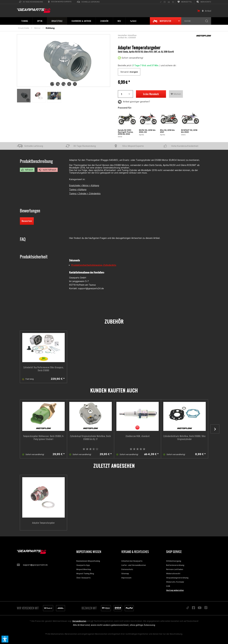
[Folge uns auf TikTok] (161, 2)
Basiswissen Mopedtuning (88, 561)
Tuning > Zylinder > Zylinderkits (85, 193)
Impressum (126, 578)
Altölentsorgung (174, 561)
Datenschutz (127, 569)
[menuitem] (31, 2)
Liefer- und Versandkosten (134, 565)
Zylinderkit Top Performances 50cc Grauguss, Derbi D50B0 (44, 369)
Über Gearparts (83, 578)
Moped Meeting (84, 569)
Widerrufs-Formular (175, 582)
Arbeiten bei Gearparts (132, 561)
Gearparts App (83, 565)
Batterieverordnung (175, 565)
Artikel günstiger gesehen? (134, 102)
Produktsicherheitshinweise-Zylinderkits (94, 265)
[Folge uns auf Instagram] (173, 2)
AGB (168, 586)
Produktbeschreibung (36, 161)
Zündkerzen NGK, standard (138, 436)
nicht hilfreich (48, 170)
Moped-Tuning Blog (85, 574)
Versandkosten (79, 621)
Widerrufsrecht (173, 574)
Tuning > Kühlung (78, 189)
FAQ (23, 239)
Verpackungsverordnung (177, 578)
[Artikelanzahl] (125, 94)
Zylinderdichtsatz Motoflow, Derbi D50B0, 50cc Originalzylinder (185, 438)
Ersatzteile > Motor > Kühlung (84, 185)
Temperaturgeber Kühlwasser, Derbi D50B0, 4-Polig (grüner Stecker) (44, 438)
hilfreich (27, 170)
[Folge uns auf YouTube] (169, 2)
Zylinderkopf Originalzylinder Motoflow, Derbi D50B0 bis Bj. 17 (90, 438)
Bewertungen (30, 211)
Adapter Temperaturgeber (43, 523)
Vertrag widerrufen (175, 590)
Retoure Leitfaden (175, 569)
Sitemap (125, 574)
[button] (5, 639)
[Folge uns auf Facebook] (165, 2)
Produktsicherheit (34, 257)
